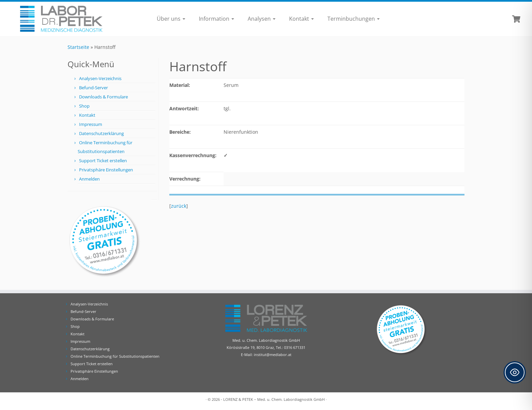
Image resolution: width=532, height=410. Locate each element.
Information (216, 19)
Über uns (171, 19)
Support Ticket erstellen (103, 161)
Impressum (91, 124)
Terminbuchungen (354, 19)
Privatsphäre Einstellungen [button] (106, 170)
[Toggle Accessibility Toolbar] (515, 372)
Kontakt (301, 19)
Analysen (262, 19)
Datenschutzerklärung (101, 133)
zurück (179, 206)
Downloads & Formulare (103, 97)
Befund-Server (93, 88)
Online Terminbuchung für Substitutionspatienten (115, 356)
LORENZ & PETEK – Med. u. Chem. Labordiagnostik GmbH (274, 399)
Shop (84, 106)
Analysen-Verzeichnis (100, 78)
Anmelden (89, 179)
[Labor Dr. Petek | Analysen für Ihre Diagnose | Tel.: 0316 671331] (61, 19)
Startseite (78, 47)
